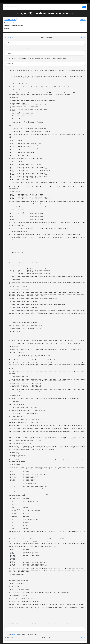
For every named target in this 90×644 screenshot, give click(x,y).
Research (83, 19)
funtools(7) (15, 634)
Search (84, 7)
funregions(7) (9, 38)
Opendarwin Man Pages (10, 19)
